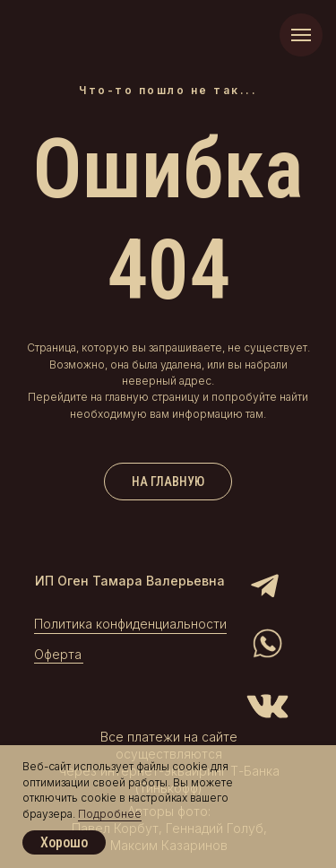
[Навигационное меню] (301, 35)
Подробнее (110, 814)
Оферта (58, 654)
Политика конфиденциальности (130, 624)
